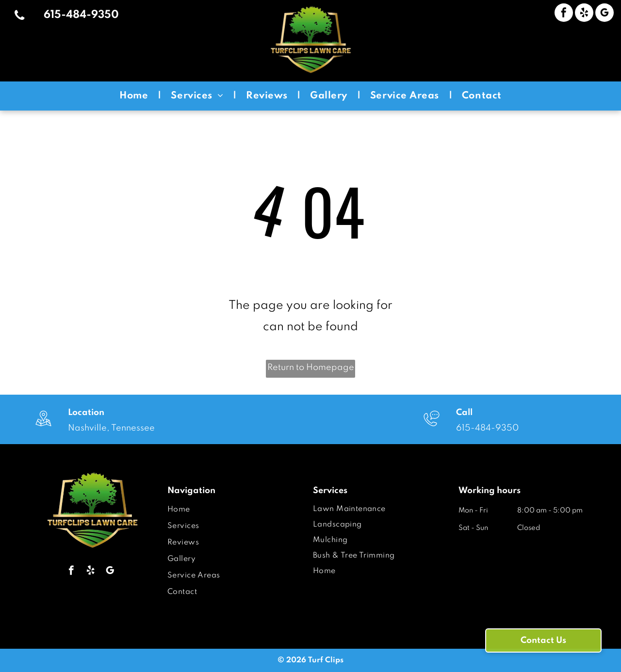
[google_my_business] (605, 14)
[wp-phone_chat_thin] (432, 428)
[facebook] (564, 14)
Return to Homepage (311, 368)
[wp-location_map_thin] (43, 428)
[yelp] (584, 14)
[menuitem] (135, 96)
